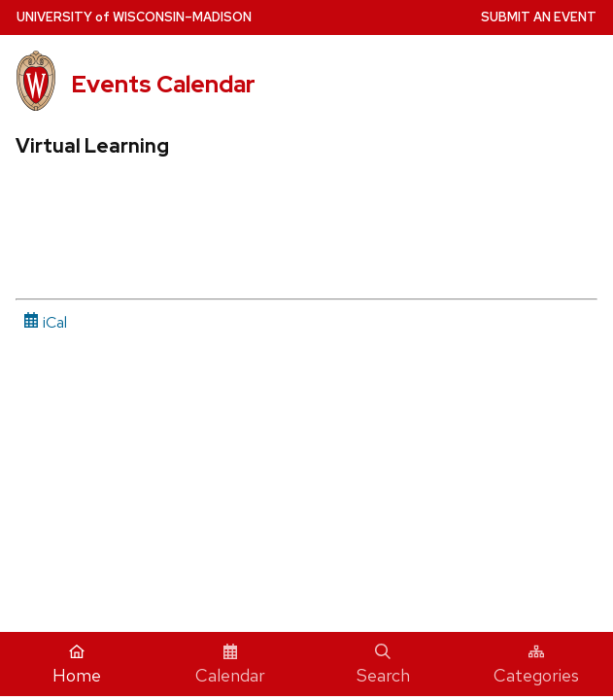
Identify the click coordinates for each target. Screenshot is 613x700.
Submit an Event (539, 17)
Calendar (230, 665)
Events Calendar (163, 84)
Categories (536, 665)
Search (383, 665)
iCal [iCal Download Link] (45, 322)
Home (77, 665)
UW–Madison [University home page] (134, 17)
